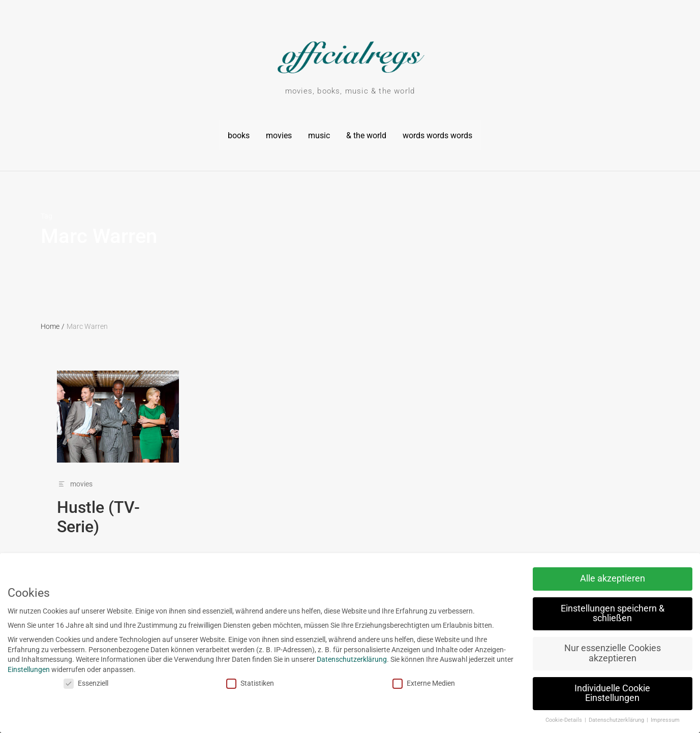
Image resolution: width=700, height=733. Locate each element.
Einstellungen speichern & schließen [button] (581, 614)
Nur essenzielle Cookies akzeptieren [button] (581, 653)
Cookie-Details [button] (532, 720)
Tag (47, 210)
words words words (437, 132)
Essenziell (54, 683)
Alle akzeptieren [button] (581, 578)
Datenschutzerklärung (320, 659)
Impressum (633, 720)
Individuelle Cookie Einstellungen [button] (581, 693)
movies (279, 132)
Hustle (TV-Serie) (98, 511)
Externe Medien (392, 683)
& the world (366, 132)
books (239, 132)
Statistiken (219, 683)
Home (53, 321)
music (319, 132)
